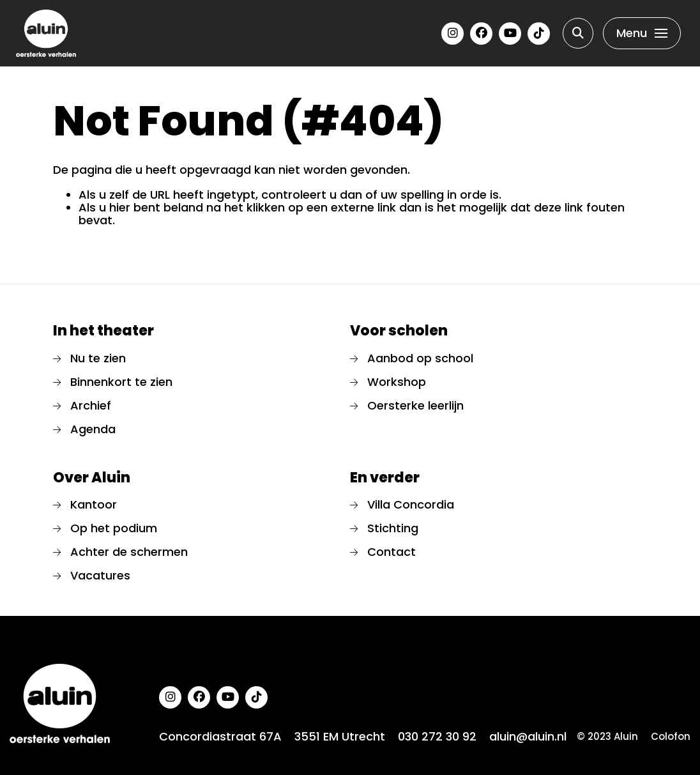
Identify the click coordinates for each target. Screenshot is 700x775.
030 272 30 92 (437, 737)
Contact (392, 552)
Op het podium (114, 528)
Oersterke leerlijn (415, 405)
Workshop (397, 382)
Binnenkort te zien (121, 382)
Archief (91, 405)
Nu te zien (98, 358)
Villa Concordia (411, 504)
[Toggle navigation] (642, 33)
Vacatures (100, 575)
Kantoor (94, 504)
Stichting (393, 528)
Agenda (93, 429)
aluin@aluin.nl (528, 737)
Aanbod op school (420, 358)
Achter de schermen (129, 552)
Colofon (671, 737)
